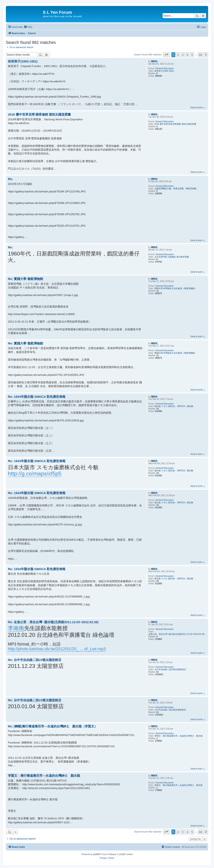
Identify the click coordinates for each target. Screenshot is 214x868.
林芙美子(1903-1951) (164, 71)
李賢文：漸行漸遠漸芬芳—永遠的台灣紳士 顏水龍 (178, 736)
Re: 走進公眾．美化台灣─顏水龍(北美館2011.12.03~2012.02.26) (53, 622)
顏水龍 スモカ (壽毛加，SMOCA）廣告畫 (174, 406)
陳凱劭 (154, 61)
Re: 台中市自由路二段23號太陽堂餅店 (35, 660)
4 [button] (187, 55)
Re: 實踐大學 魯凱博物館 (25, 279)
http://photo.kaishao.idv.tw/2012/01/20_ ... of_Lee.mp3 (57, 649)
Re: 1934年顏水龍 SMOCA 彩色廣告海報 (37, 397)
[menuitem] (28, 27)
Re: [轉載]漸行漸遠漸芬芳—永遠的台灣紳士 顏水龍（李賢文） (53, 726)
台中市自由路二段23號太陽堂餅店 (170, 669)
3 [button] (183, 55)
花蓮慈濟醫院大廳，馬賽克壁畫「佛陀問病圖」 (176, 189)
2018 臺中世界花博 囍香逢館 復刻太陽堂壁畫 (175, 124)
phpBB (96, 854)
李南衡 (16, 628)
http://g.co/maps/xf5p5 (35, 474)
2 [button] (178, 55)
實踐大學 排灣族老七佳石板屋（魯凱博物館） (176, 288)
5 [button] (192, 55)
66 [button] (201, 55)
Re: (10, 179)
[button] (166, 55)
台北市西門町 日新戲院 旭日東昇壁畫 (172, 257)
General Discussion (165, 68)
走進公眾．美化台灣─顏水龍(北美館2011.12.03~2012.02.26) (177, 634)
